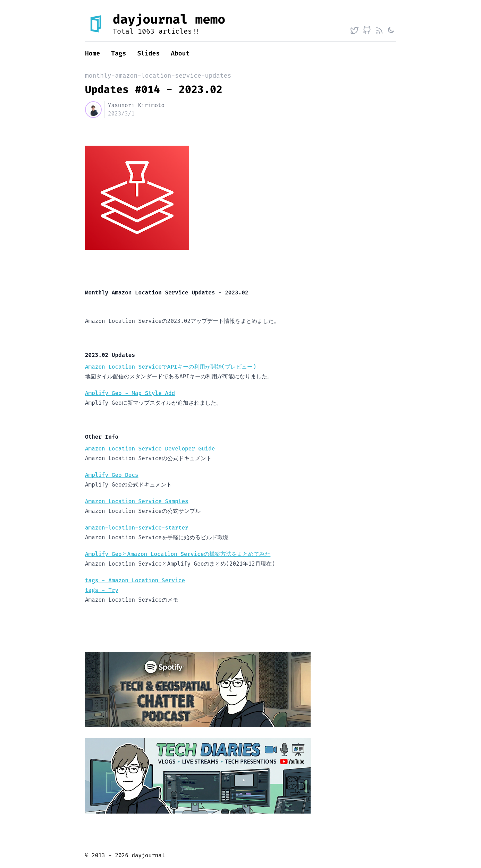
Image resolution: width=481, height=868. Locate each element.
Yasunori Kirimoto (136, 105)
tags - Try (102, 590)
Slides (148, 53)
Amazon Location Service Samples (137, 501)
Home (92, 53)
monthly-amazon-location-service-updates (158, 76)
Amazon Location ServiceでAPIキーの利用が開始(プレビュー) (171, 367)
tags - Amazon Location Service (135, 580)
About (180, 53)
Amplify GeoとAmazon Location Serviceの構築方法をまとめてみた (178, 554)
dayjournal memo (169, 19)
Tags (119, 53)
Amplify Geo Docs (112, 475)
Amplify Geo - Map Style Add (130, 393)
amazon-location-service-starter (137, 528)
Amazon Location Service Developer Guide (150, 449)
